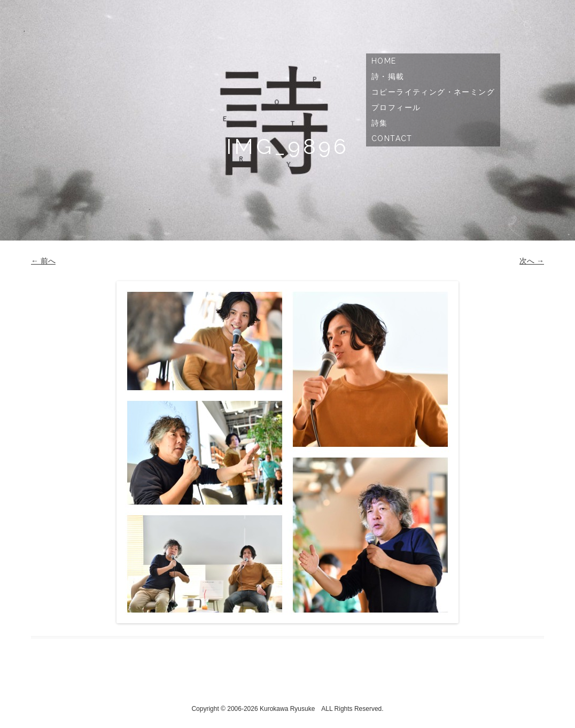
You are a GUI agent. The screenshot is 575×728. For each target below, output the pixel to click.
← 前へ (43, 261)
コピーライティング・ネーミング (433, 92)
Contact (392, 138)
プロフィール (396, 107)
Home (384, 61)
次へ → (532, 261)
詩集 (380, 123)
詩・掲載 (388, 76)
